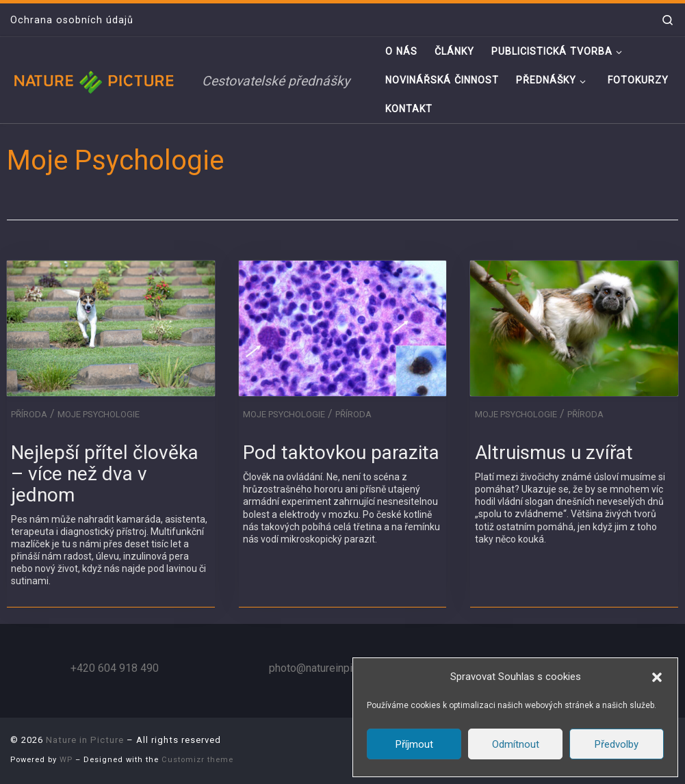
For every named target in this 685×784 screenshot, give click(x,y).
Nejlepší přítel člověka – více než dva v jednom (105, 474)
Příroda (29, 414)
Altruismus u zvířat (554, 453)
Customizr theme (197, 760)
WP (66, 760)
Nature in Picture (85, 740)
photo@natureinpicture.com (334, 668)
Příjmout (414, 744)
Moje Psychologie (99, 414)
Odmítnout (516, 744)
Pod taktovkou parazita (341, 453)
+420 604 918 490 (115, 668)
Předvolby (617, 744)
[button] (657, 677)
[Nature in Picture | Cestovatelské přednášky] (96, 80)
